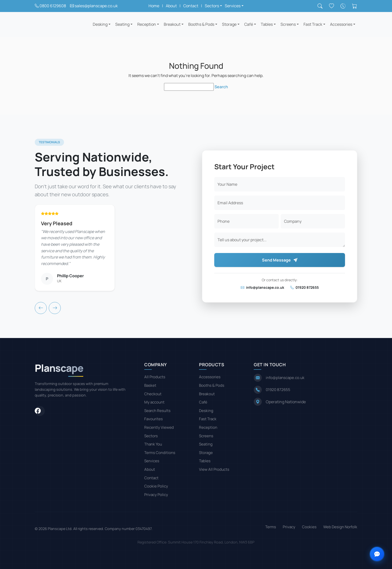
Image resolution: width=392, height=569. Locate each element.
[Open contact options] (377, 554)
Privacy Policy (156, 495)
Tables (267, 24)
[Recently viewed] (343, 6)
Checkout (153, 394)
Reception (147, 24)
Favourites (153, 419)
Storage (229, 24)
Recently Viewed (159, 427)
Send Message (280, 260)
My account (154, 402)
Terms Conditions (160, 453)
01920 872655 (304, 287)
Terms (271, 527)
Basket (150, 385)
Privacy (289, 527)
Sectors (151, 436)
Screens (288, 24)
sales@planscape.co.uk (96, 6)
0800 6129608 (53, 6)
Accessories (341, 24)
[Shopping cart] (354, 6)
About (171, 6)
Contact (191, 6)
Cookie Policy (156, 486)
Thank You (153, 444)
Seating (122, 24)
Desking (100, 24)
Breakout (172, 24)
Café (249, 24)
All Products (155, 377)
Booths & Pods (201, 24)
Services (152, 461)
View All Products (214, 469)
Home (154, 6)
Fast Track (313, 24)
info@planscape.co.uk (262, 287)
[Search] (320, 6)
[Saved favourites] (331, 6)
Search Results (157, 411)
